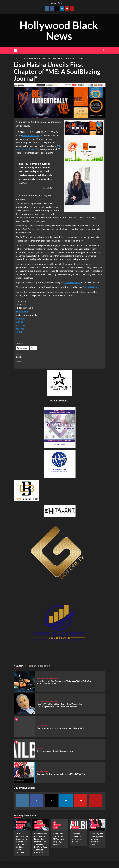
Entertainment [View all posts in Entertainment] (41, 678)
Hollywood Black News (59, 30)
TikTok (19, 332)
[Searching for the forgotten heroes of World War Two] (24, 772)
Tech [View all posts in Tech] (45, 726)
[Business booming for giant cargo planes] (24, 749)
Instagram (21, 325)
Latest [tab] (19, 666)
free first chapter (73, 283)
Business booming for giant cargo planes (55, 751)
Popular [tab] (31, 666)
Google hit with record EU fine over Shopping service (60, 728)
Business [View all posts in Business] (40, 701)
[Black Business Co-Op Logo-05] (26, 490)
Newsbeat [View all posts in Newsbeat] (50, 678)
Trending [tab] (45, 666)
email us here (22, 311)
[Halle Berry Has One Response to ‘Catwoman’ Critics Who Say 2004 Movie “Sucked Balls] (24, 681)
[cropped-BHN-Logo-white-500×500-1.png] (60, 383)
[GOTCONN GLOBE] (60, 464)
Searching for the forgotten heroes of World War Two (61, 774)
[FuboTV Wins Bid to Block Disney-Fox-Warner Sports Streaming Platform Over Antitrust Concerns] (24, 704)
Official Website (90, 287)
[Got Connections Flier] (60, 427)
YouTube (20, 329)
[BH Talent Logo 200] (60, 511)
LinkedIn (20, 322)
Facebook (20, 318)
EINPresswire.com (31, 135)
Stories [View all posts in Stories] (56, 678)
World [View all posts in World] (46, 771)
